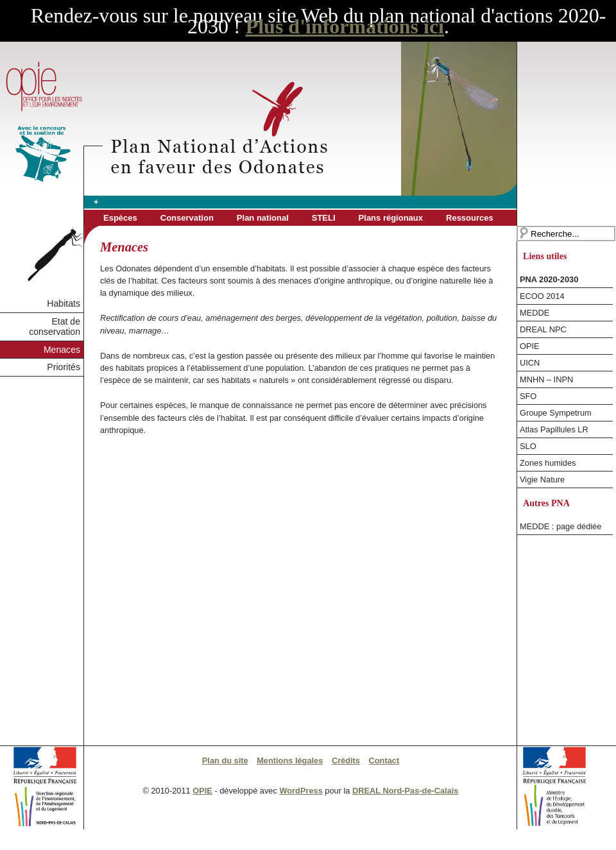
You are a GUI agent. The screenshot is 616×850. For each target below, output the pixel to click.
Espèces (120, 218)
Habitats (64, 303)
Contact (384, 761)
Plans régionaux (391, 218)
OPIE (530, 346)
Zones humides (548, 463)
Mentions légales (290, 761)
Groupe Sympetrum (556, 413)
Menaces (62, 350)
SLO (528, 446)
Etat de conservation (55, 327)
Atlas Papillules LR (554, 429)
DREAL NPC (543, 329)
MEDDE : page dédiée (560, 526)
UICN (530, 363)
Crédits (346, 761)
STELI (324, 218)
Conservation (187, 218)
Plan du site (225, 761)
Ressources (470, 218)
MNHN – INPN (546, 379)
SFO (528, 396)
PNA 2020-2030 (549, 279)
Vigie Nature (542, 480)
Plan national (263, 218)
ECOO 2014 (542, 296)
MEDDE (535, 313)
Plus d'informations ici (345, 26)
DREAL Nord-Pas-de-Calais (405, 791)
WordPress (301, 791)
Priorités (64, 367)
